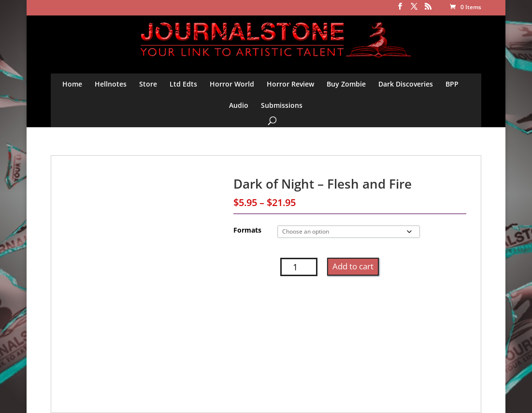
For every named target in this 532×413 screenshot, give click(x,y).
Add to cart (353, 266)
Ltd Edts (183, 84)
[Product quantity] (299, 267)
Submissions (282, 105)
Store (148, 84)
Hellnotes (111, 84)
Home (72, 84)
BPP (452, 84)
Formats (247, 230)
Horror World (232, 84)
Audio (239, 105)
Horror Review (290, 84)
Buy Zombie (346, 84)
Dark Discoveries (406, 84)
